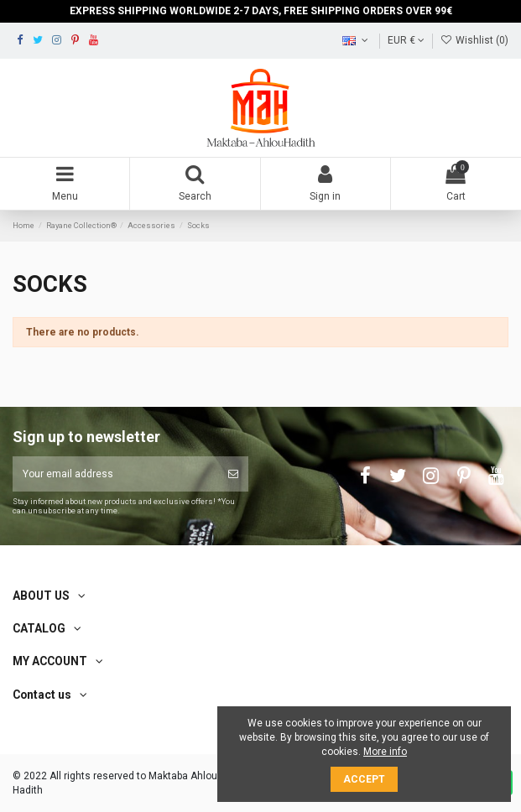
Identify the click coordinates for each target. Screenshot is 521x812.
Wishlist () (474, 40)
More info (385, 752)
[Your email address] (115, 474)
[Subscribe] (233, 474)
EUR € (406, 40)
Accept (364, 779)
